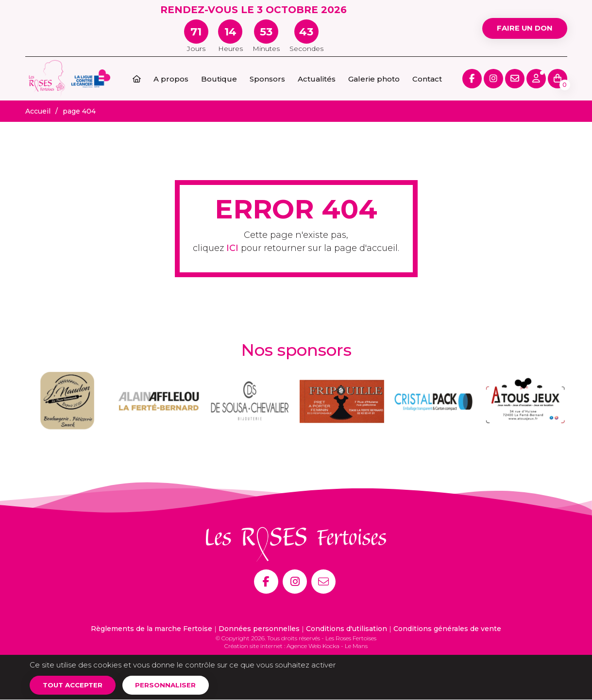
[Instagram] (295, 582)
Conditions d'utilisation (347, 629)
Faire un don (522, 28)
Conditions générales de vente (447, 629)
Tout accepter (75, 685)
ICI (232, 248)
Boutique (219, 79)
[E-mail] (323, 582)
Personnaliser (172, 685)
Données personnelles (259, 629)
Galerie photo (374, 79)
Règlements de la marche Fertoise (152, 629)
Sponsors (267, 79)
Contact (427, 79)
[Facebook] (266, 582)
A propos (171, 79)
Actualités (317, 79)
